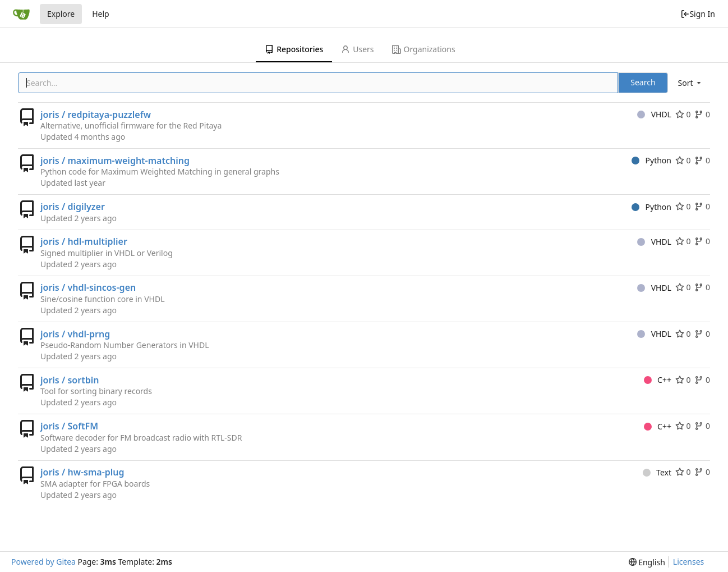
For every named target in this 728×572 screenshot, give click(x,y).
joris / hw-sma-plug (82, 472)
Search (643, 82)
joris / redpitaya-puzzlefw (96, 115)
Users (357, 49)
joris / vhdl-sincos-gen (88, 287)
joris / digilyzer (73, 207)
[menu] (690, 83)
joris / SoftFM (69, 426)
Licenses (689, 562)
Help (101, 14)
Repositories (294, 49)
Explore (61, 14)
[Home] (21, 14)
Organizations (424, 49)
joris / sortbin (70, 380)
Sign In (698, 14)
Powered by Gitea (43, 562)
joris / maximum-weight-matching (115, 161)
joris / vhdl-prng (75, 334)
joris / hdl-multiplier (84, 241)
